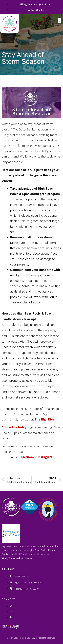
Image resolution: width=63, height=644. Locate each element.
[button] (60, 20)
